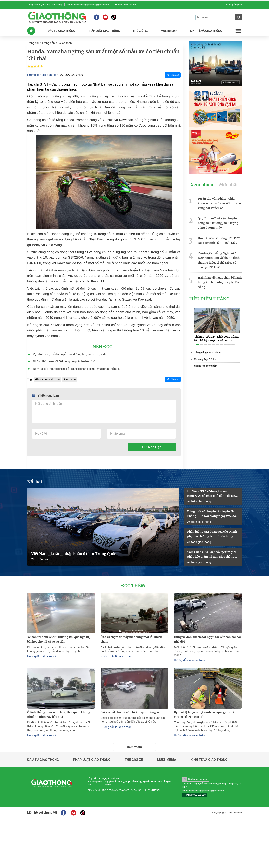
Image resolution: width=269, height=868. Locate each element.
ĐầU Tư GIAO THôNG (62, 30)
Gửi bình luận (152, 446)
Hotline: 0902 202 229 (125, 5)
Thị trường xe (40, 558)
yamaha (71, 378)
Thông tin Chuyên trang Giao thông (44, 5)
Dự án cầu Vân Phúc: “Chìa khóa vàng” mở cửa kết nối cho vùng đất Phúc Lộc (219, 203)
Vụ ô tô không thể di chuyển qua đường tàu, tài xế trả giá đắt (70, 354)
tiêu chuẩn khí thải (48, 378)
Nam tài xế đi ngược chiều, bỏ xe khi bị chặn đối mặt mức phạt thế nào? (77, 368)
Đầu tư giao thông (43, 757)
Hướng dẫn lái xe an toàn (56, 43)
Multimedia (167, 757)
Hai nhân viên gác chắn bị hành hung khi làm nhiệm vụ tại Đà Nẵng (220, 280)
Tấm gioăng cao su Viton (207, 348)
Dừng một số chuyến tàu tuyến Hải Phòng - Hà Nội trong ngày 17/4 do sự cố (212, 513)
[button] (197, 340)
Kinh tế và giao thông (209, 757)
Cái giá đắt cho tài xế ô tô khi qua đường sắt (131, 710)
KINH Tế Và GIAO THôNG (206, 30)
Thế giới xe (134, 757)
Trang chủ (33, 43)
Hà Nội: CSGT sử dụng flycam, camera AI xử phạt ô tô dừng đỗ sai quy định (211, 493)
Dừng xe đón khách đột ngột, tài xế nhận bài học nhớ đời (208, 638)
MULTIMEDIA (169, 30)
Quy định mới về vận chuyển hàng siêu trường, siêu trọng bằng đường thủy (218, 222)
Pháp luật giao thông (92, 757)
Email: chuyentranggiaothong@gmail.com (88, 5)
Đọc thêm (133, 584)
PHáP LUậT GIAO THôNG (104, 30)
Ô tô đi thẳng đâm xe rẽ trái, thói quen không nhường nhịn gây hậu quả (59, 712)
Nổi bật (35, 481)
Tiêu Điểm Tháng (209, 297)
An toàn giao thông (199, 500)
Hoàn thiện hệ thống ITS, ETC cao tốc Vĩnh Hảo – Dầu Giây (219, 239)
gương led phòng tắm (206, 361)
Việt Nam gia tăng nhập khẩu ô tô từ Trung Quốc (74, 552)
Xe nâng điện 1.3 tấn (205, 355)
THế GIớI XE (141, 30)
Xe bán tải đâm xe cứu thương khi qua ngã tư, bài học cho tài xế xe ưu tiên (59, 638)
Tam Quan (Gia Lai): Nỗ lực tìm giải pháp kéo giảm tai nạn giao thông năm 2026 (212, 553)
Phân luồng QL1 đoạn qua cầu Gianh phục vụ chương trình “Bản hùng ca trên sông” (212, 533)
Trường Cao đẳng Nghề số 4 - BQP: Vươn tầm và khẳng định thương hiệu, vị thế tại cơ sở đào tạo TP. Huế (219, 259)
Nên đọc (102, 346)
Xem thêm (134, 745)
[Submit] (239, 17)
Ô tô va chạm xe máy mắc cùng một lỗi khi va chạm (132, 638)
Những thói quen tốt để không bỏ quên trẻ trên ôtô (64, 361)
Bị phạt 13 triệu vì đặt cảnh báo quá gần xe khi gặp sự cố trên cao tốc (206, 712)
